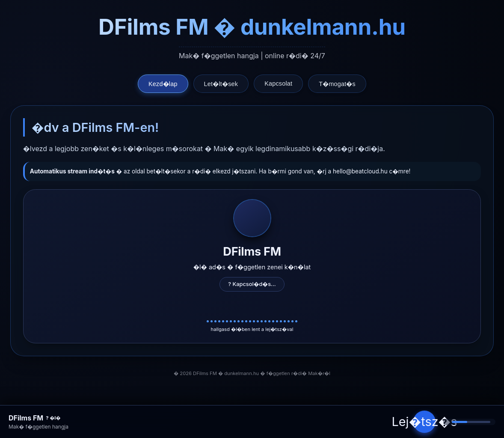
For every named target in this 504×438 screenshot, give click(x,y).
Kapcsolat (278, 83)
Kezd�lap (163, 84)
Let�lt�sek (221, 84)
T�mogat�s (337, 84)
